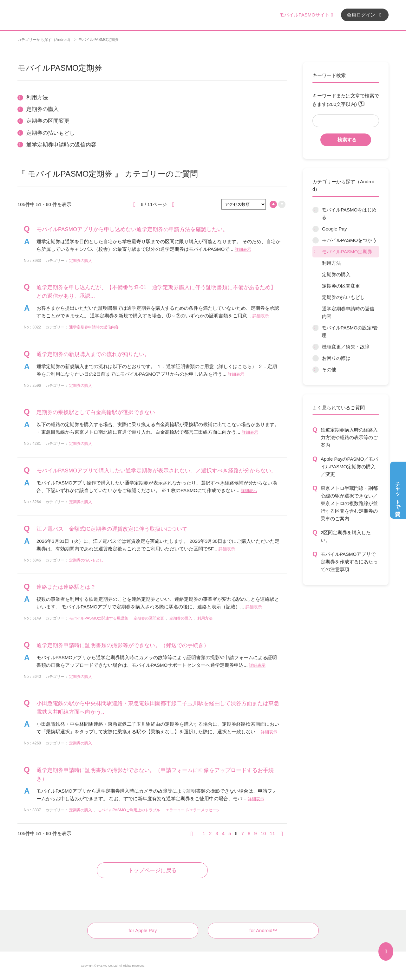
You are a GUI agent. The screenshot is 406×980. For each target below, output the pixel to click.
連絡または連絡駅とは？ (66, 587)
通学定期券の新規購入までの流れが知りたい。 (93, 354)
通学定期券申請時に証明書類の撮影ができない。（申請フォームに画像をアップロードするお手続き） (155, 775)
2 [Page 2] (210, 833)
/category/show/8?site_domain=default (316, 240)
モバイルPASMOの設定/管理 (350, 331)
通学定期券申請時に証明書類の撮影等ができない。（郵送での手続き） (123, 645)
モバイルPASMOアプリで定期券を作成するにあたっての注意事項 (349, 562)
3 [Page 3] (217, 833)
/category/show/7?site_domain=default (316, 229)
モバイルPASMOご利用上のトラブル (129, 810)
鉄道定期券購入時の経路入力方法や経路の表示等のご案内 (349, 437)
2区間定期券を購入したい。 (346, 536)
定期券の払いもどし (343, 297)
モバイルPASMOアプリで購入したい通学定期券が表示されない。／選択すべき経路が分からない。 (157, 471)
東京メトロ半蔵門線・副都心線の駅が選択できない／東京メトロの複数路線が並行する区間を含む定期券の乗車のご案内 (349, 503)
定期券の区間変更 (341, 286)
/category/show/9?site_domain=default (316, 252)
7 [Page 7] (243, 833)
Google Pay (334, 229)
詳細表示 (243, 249)
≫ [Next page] (284, 834)
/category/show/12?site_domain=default (316, 358)
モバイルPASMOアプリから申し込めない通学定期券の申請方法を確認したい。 (132, 229)
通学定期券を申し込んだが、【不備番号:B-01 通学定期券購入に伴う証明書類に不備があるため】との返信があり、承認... (156, 292)
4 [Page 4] (223, 833)
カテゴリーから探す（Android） (45, 40)
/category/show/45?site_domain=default (316, 347)
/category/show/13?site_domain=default (316, 370)
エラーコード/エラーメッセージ (193, 810)
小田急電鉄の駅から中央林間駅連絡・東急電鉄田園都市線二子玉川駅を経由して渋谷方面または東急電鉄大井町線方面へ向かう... (158, 708)
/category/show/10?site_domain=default (315, 328)
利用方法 (331, 263)
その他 (329, 370)
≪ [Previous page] (194, 834)
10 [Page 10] (263, 833)
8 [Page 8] (249, 833)
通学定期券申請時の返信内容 (348, 312)
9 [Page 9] (255, 833)
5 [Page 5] (230, 833)
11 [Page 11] (272, 833)
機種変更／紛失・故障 (346, 347)
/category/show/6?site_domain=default (315, 210)
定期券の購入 (336, 274)
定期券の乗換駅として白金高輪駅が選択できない (96, 412)
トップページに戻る (152, 870)
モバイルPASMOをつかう (349, 240)
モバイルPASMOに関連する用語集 (99, 618)
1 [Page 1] (204, 833)
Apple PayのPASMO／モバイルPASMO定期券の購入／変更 (349, 467)
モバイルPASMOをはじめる (349, 214)
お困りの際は (336, 358)
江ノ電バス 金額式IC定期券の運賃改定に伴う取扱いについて (112, 529)
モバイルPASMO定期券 (347, 252)
